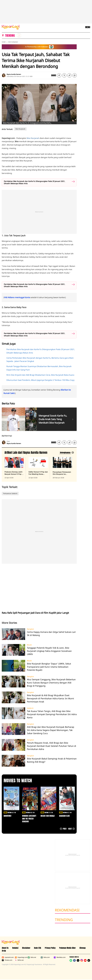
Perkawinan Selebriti (10, 493)
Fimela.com (7, 960)
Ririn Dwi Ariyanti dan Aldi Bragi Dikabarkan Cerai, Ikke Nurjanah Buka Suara (40, 375)
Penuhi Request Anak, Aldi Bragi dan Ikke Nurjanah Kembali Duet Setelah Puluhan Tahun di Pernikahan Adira (52, 746)
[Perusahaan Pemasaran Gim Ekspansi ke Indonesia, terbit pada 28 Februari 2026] (62, 468)
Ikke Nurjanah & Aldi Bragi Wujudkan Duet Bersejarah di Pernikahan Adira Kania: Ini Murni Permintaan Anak (50, 698)
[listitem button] (69, 75)
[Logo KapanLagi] (11, 27)
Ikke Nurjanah (13, 42)
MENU (88, 27)
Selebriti (30, 708)
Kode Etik (38, 948)
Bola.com (45, 957)
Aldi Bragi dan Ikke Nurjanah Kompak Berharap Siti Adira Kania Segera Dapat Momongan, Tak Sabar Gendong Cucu (51, 730)
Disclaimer (26, 948)
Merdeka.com (60, 957)
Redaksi (15, 948)
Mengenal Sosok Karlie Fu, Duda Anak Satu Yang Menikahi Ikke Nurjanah (53, 419)
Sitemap (83, 948)
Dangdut (30, 629)
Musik (29, 645)
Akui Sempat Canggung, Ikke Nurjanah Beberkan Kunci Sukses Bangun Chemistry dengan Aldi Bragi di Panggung (51, 683)
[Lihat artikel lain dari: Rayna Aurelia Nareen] (67, 453)
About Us (5, 948)
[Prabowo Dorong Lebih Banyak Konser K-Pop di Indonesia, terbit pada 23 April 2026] (14, 468)
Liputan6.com (8, 957)
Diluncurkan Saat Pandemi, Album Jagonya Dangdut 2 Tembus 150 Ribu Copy (40, 380)
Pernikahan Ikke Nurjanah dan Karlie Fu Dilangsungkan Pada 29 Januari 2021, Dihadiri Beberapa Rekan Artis (34, 182)
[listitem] (19, 35)
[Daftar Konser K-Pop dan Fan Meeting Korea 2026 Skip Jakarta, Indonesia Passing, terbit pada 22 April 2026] (38, 468)
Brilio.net (19, 960)
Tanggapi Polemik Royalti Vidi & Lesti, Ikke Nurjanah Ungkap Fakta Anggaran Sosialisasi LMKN (49, 651)
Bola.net (32, 957)
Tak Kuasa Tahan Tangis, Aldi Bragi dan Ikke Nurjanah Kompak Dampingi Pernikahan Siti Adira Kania (52, 714)
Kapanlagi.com (21, 957)
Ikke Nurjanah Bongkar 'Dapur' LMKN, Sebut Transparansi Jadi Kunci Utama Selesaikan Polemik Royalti (49, 667)
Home (4, 42)
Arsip (4, 951)
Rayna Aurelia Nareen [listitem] (14, 74)
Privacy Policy (50, 948)
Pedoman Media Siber (67, 948)
